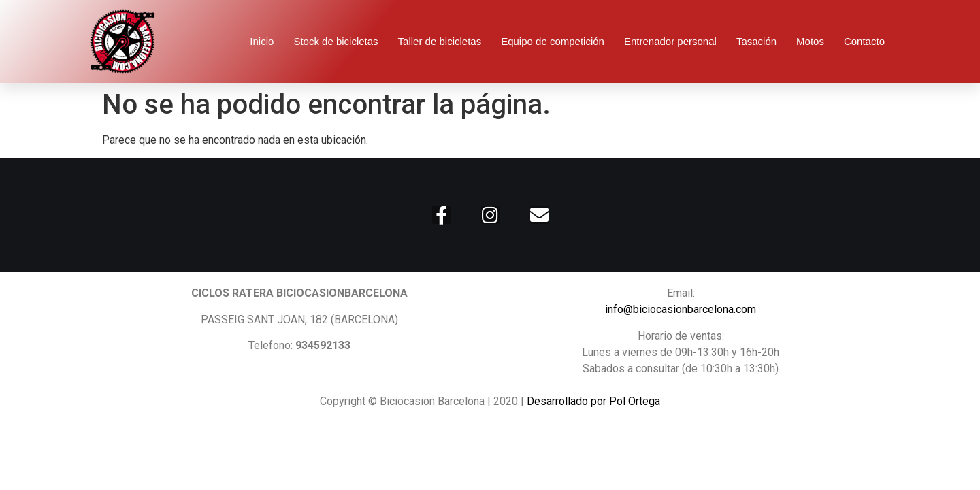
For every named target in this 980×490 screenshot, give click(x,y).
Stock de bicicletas (336, 41)
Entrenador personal (670, 41)
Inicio (262, 41)
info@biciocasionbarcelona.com (681, 309)
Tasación (756, 41)
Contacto (864, 41)
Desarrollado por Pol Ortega (593, 401)
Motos (810, 41)
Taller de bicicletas (440, 41)
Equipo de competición (553, 41)
